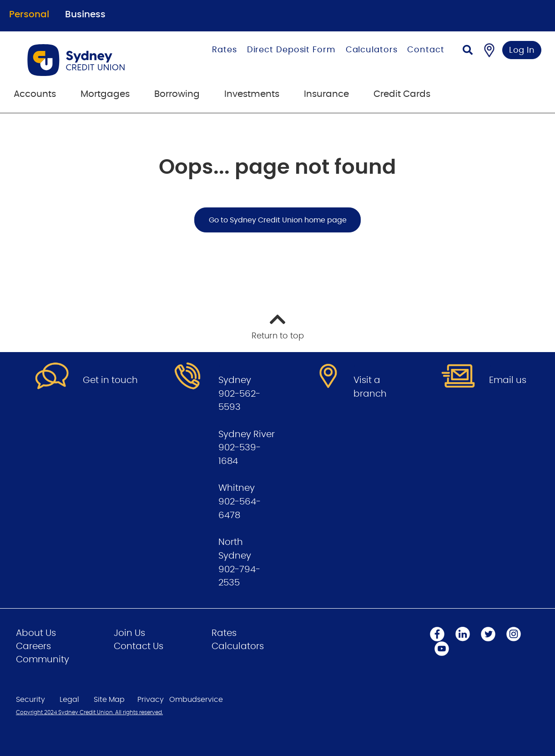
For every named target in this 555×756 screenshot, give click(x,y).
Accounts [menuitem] (35, 94)
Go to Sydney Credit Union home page (278, 220)
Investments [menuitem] (252, 94)
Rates (225, 50)
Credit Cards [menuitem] (402, 94)
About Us (36, 633)
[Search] (468, 51)
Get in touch (110, 380)
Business (85, 15)
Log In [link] (522, 50)
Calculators (372, 50)
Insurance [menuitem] (326, 94)
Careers (33, 646)
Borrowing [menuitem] (177, 94)
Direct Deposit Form (291, 50)
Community (43, 660)
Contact (426, 50)
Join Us (129, 633)
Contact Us (139, 646)
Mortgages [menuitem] (105, 94)
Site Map (109, 700)
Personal (29, 15)
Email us (508, 380)
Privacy (151, 700)
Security (30, 700)
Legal (69, 700)
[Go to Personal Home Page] (93, 60)
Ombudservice (196, 700)
